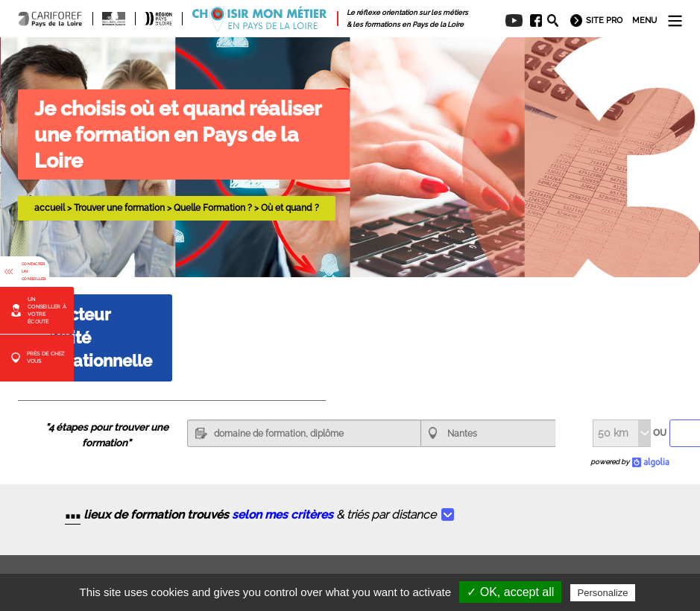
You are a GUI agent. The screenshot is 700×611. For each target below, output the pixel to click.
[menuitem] (532, 20)
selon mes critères (283, 515)
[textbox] (304, 433)
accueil (50, 208)
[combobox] (488, 433)
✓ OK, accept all (510, 592)
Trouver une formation (119, 208)
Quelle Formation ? (213, 208)
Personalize (603, 593)
